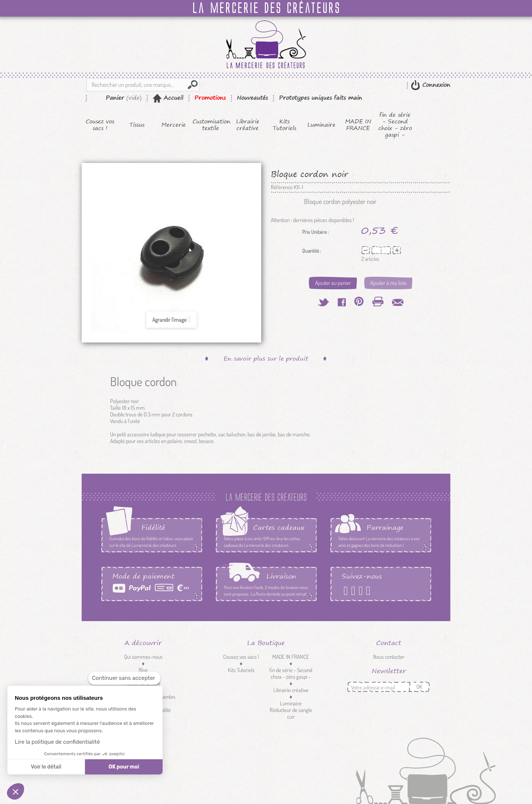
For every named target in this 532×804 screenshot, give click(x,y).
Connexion (435, 85)
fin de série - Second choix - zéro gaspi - (395, 125)
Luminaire (321, 125)
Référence (282, 187)
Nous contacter (389, 657)
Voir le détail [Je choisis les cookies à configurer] (46, 767)
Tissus (137, 125)
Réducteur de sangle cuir (291, 713)
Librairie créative (248, 125)
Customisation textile (211, 125)
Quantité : (312, 251)
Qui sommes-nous (143, 657)
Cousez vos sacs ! (100, 125)
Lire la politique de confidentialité (57, 742)
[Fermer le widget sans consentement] (124, 678)
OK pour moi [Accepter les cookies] (124, 767)
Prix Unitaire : (316, 232)
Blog (143, 670)
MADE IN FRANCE (358, 125)
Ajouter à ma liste (388, 283)
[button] (16, 791)
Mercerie (174, 125)
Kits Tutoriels (284, 125)
